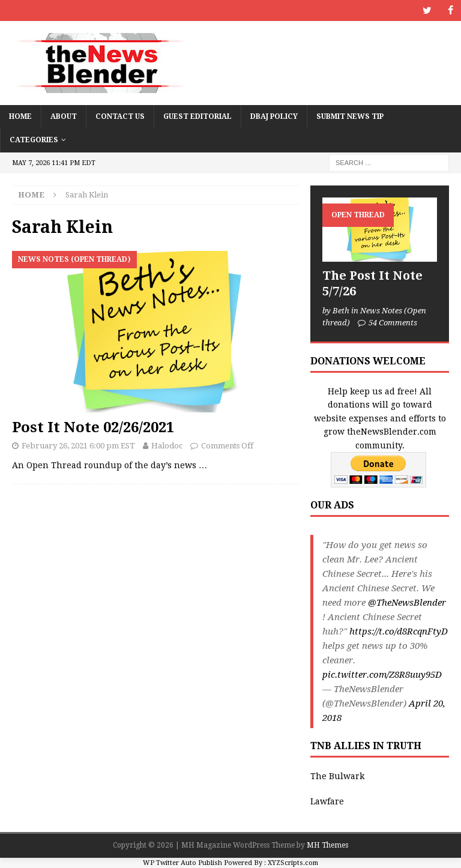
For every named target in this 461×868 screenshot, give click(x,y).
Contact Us (120, 116)
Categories (34, 140)
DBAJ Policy (274, 116)
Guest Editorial (197, 116)
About (64, 116)
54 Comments (393, 323)
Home (20, 116)
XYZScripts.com (293, 862)
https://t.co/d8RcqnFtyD (399, 631)
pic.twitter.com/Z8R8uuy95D (382, 675)
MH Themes (327, 845)
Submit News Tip (350, 116)
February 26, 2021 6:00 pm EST (78, 446)
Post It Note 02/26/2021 (93, 427)
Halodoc (167, 446)
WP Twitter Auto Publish (182, 862)
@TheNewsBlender (407, 603)
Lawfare (327, 801)
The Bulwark (337, 776)
